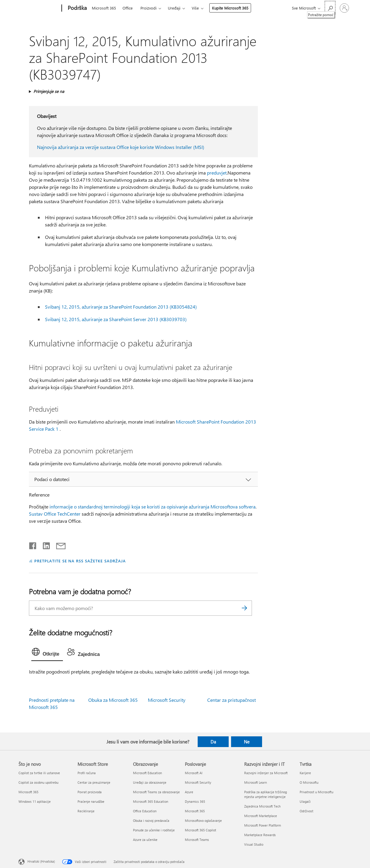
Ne (247, 742)
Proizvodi (148, 8)
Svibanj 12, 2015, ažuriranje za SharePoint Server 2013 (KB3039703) (116, 319)
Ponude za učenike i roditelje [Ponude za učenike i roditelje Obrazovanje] (154, 830)
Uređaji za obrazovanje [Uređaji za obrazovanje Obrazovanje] (150, 782)
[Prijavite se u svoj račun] (344, 8)
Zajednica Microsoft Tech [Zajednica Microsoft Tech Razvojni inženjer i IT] (262, 806)
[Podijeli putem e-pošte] (58, 545)
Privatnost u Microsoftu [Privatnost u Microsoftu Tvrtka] (316, 792)
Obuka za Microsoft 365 (113, 700)
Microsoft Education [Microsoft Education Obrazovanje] (147, 773)
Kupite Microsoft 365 (230, 8)
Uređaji (174, 8)
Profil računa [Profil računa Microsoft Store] (87, 773)
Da (213, 742)
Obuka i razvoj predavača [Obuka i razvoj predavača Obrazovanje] (151, 820)
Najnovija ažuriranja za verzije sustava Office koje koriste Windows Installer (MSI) (121, 147)
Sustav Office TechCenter (55, 514)
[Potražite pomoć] (330, 8)
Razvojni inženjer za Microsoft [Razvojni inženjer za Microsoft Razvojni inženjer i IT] (266, 773)
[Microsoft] (39, 8)
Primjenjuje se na (49, 91)
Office (128, 8)
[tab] (47, 653)
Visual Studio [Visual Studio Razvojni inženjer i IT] (254, 844)
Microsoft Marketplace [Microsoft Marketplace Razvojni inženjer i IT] (261, 816)
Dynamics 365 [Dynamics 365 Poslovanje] (195, 801)
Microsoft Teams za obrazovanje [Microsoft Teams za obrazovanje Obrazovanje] (156, 792)
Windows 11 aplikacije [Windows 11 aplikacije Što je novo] (35, 801)
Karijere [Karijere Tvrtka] (305, 773)
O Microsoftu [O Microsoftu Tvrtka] (309, 782)
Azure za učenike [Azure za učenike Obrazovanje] (145, 840)
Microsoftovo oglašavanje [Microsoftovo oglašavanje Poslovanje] (203, 820)
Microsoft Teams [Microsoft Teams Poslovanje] (197, 840)
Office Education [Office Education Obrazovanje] (145, 811)
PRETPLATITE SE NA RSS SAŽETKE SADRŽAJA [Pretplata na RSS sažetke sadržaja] (80, 561)
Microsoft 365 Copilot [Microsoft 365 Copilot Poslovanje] (201, 830)
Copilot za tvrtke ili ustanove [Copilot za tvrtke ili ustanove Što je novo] (39, 773)
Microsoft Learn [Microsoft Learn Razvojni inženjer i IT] (256, 782)
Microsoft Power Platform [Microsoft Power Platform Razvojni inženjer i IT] (263, 825)
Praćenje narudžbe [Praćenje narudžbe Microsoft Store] (91, 801)
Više (195, 8)
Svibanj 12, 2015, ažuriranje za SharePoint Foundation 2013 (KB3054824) (121, 307)
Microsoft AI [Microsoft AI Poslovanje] (194, 773)
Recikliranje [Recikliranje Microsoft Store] (86, 811)
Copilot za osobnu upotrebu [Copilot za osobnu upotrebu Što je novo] (38, 782)
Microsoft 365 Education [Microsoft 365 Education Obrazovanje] (151, 801)
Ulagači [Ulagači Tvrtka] (305, 801)
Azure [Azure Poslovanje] (189, 792)
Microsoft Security (167, 700)
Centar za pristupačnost (232, 700)
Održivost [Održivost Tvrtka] (306, 811)
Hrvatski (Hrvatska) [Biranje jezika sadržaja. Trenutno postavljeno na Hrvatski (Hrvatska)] (41, 861)
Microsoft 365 (104, 8)
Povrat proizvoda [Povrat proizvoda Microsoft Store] (90, 792)
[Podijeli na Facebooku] (33, 545)
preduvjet (217, 173)
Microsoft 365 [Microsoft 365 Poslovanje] (195, 811)
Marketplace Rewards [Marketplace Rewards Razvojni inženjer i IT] (260, 835)
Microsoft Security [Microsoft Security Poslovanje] (198, 782)
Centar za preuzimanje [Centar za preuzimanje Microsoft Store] (94, 782)
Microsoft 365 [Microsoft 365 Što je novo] (28, 792)
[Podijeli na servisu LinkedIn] (44, 545)
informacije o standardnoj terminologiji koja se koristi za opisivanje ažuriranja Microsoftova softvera (153, 507)
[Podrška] (77, 8)
